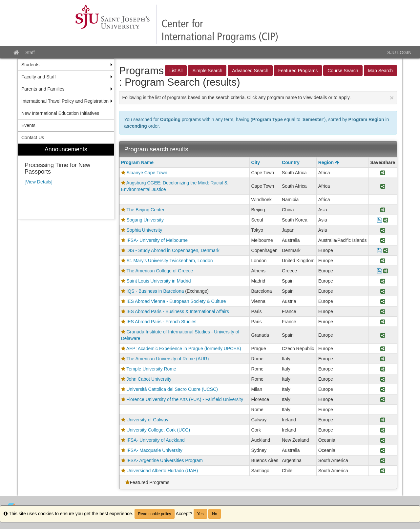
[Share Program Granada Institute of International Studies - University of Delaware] (383, 335)
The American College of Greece (160, 271)
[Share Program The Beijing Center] (383, 210)
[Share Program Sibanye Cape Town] (383, 173)
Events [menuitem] (28, 125)
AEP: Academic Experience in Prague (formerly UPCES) (184, 349)
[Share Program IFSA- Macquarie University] (383, 450)
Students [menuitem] (30, 65)
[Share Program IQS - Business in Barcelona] (383, 291)
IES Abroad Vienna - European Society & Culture (176, 301)
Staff (30, 53)
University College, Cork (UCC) (158, 430)
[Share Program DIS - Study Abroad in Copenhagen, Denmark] (386, 250)
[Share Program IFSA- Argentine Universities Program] (383, 460)
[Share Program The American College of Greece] (386, 271)
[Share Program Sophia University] (383, 230)
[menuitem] (66, 182)
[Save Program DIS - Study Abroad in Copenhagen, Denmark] (379, 250)
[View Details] (39, 182)
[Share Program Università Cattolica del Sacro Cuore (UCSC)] (383, 389)
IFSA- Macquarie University (154, 450)
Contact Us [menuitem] (33, 138)
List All (176, 71)
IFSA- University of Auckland (155, 440)
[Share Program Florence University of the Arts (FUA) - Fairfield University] (383, 399)
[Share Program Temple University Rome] (383, 369)
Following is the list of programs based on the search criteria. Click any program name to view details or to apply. (258, 98)
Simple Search (207, 71)
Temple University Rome (151, 369)
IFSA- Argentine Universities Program (165, 460)
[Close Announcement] (392, 98)
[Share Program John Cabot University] (383, 379)
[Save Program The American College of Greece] (379, 271)
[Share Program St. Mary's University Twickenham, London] (383, 261)
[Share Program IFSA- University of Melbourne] (383, 240)
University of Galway (147, 420)
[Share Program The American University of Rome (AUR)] (383, 359)
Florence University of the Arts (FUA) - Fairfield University (185, 399)
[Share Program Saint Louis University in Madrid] (383, 281)
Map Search (380, 71)
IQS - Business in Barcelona (155, 291)
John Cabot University (149, 379)
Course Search (343, 71)
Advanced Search (250, 71)
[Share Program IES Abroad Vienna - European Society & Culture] (383, 301)
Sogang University (145, 220)
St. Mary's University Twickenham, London (169, 261)
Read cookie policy (155, 514)
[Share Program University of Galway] (383, 420)
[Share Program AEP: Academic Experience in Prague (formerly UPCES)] (383, 349)
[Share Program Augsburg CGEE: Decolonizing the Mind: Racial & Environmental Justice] (383, 186)
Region (329, 162)
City (256, 162)
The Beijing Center (145, 210)
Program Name (137, 162)
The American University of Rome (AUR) (168, 359)
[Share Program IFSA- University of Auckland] (383, 440)
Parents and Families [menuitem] (43, 89)
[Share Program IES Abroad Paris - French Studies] (383, 322)
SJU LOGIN (399, 53)
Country (291, 162)
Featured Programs (298, 71)
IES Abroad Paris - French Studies (161, 322)
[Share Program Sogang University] (386, 220)
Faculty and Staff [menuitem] (39, 77)
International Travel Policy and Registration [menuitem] (65, 101)
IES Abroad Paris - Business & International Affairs (178, 311)
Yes (200, 514)
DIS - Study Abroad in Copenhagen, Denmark (173, 250)
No (214, 514)
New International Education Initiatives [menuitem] (60, 113)
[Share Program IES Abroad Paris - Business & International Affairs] (383, 311)
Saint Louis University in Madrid (158, 281)
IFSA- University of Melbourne (157, 240)
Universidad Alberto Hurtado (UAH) (162, 471)
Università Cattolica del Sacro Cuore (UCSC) (172, 389)
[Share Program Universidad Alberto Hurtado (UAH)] (383, 471)
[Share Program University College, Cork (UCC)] (383, 430)
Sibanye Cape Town (147, 173)
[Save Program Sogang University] (379, 220)
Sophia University (144, 230)
